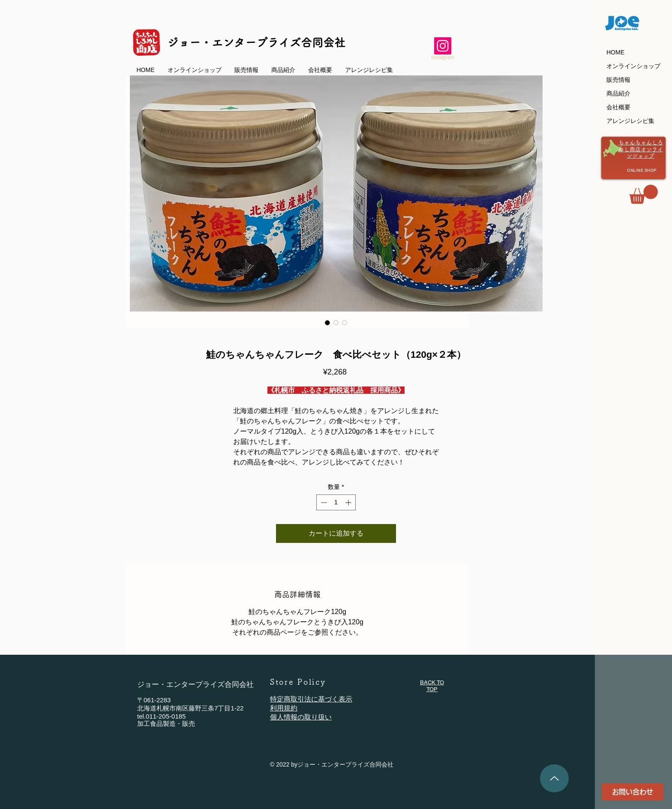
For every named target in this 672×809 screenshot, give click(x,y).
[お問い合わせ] (633, 792)
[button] (643, 194)
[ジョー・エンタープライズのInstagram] (443, 46)
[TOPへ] (554, 778)
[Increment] (349, 502)
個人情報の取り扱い (301, 717)
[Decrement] (323, 502)
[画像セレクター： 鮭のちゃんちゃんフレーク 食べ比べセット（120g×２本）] (327, 323)
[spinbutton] (336, 502)
